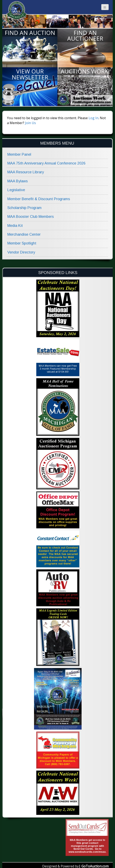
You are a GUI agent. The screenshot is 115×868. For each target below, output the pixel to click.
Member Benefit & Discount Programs (39, 199)
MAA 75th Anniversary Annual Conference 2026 (46, 163)
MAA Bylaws (18, 181)
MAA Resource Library (26, 172)
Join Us (30, 123)
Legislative (16, 190)
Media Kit (15, 226)
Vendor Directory (21, 252)
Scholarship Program (24, 208)
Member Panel (19, 154)
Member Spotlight (22, 243)
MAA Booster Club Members (31, 217)
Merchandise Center (24, 234)
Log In (93, 118)
